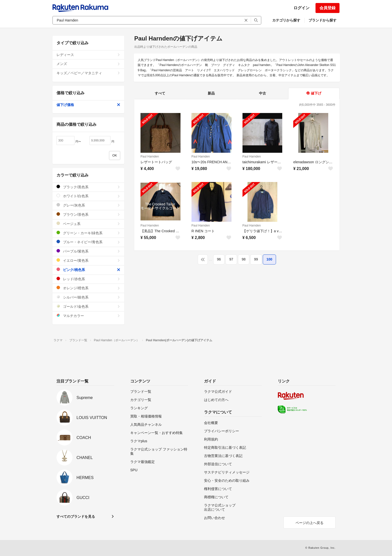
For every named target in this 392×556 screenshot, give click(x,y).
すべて (160, 93)
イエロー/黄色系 (88, 260)
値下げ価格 (88, 105)
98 (244, 259)
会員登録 (327, 8)
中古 (262, 93)
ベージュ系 (88, 224)
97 (231, 259)
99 (256, 259)
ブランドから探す (322, 20)
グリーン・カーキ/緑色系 (88, 233)
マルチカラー (88, 316)
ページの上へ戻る (309, 523)
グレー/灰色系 (88, 205)
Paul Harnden (150, 156)
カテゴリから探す (286, 20)
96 (219, 259)
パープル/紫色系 (88, 251)
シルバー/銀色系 (88, 297)
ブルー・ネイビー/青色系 (88, 242)
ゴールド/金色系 (88, 306)
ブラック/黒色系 (88, 187)
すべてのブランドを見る (76, 516)
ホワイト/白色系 (88, 196)
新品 (211, 93)
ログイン (301, 8)
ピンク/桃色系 (88, 270)
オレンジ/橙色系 (88, 288)
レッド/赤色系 (88, 279)
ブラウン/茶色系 (88, 214)
